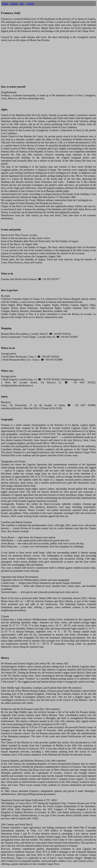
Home (5, 4)
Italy (22, 4)
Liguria (30, 4)
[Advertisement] (48, 65)
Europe (14, 4)
